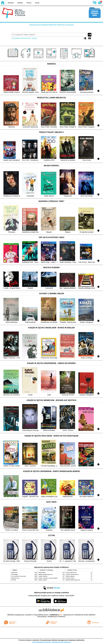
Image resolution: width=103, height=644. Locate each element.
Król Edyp (14, 580)
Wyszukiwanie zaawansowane (21, 38)
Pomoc (29, 3)
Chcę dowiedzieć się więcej (41, 642)
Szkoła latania (42, 573)
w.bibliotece (55, 615)
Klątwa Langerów (43, 580)
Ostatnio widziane (43, 576)
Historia (20, 3)
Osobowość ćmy (15, 578)
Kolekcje (34, 38)
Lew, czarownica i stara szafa (18, 576)
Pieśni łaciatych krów (71, 573)
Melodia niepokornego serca (46, 574)
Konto (37, 3)
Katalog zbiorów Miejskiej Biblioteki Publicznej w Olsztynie (51, 25)
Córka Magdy (14, 574)
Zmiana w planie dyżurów (72, 574)
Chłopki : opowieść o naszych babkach (48, 578)
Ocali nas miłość (70, 578)
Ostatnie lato (14, 573)
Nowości (11, 3)
